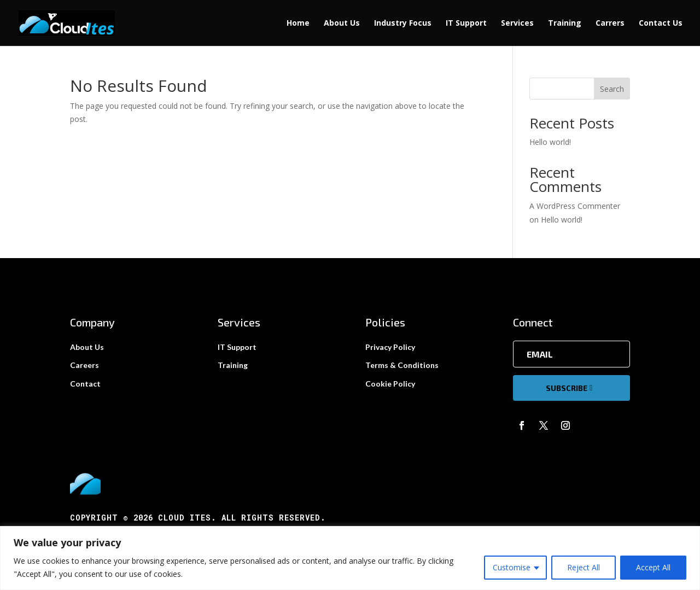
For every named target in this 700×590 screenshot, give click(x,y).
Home (298, 24)
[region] (350, 558)
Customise (512, 567)
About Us (342, 24)
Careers (84, 365)
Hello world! (550, 142)
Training (565, 24)
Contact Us (661, 24)
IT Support (466, 24)
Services (517, 24)
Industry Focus (403, 24)
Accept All (653, 567)
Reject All (584, 567)
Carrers (610, 24)
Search (612, 89)
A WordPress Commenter (575, 206)
